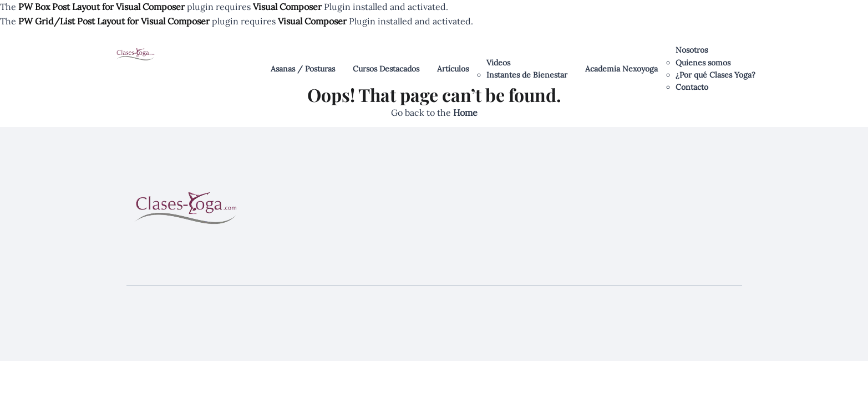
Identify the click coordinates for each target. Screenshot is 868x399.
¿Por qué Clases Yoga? (715, 75)
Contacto (692, 87)
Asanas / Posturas (303, 69)
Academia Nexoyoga (621, 69)
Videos (498, 63)
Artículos (453, 69)
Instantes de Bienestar (527, 75)
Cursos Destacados (386, 69)
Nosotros (692, 50)
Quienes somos (703, 63)
